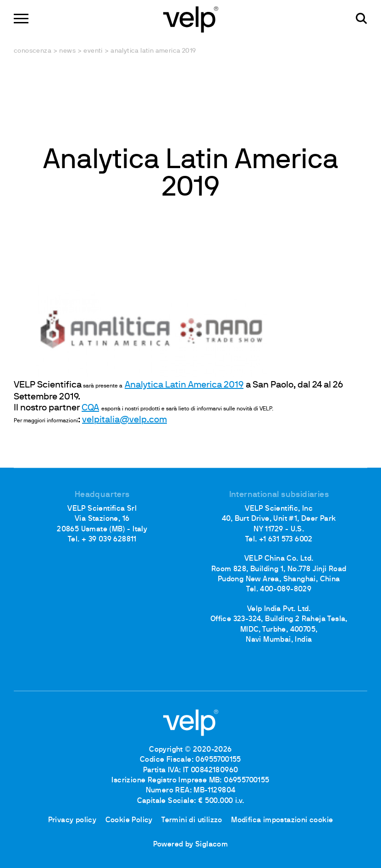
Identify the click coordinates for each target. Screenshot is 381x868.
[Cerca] (362, 19)
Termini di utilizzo (192, 820)
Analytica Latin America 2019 (184, 385)
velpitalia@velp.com (124, 420)
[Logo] (191, 19)
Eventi (93, 51)
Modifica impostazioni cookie (282, 820)
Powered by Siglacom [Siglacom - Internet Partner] (191, 845)
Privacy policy (72, 820)
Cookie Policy (129, 820)
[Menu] (21, 19)
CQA (90, 408)
